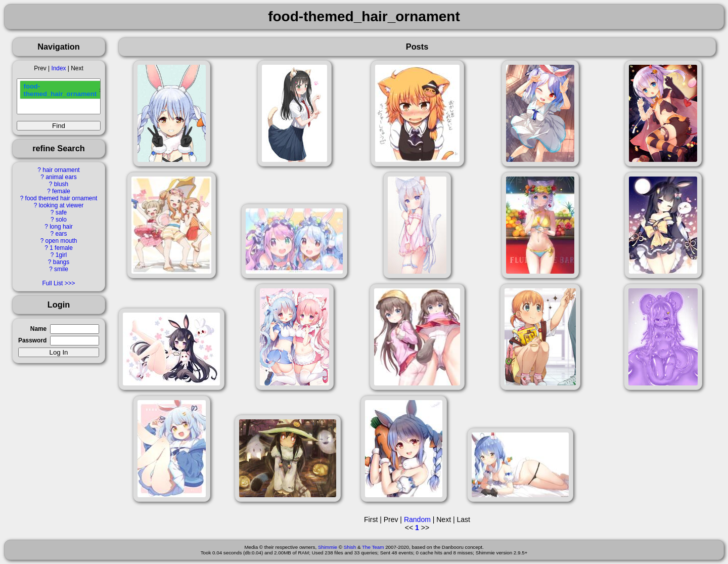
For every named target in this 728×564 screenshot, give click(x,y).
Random (417, 519)
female (61, 191)
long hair (61, 227)
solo (61, 220)
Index (58, 68)
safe (61, 212)
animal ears (61, 177)
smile (61, 269)
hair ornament (61, 170)
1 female (61, 248)
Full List (52, 283)
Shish (350, 547)
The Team (373, 547)
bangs (61, 262)
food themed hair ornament (61, 198)
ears (61, 234)
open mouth (61, 241)
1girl (61, 255)
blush (61, 184)
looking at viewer (61, 205)
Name (38, 329)
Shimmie (328, 547)
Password (32, 340)
